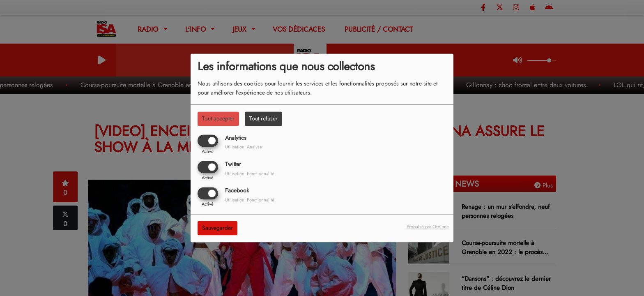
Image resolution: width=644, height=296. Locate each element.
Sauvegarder (217, 228)
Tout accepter (218, 118)
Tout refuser (263, 118)
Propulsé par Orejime (428, 227)
